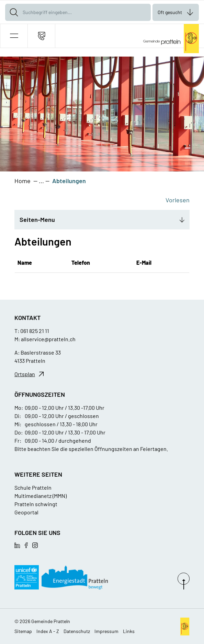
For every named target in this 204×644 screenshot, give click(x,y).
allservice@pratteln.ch (48, 339)
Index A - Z (48, 631)
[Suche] (14, 12)
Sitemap (23, 631)
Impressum (106, 631)
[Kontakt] (41, 36)
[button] (14, 36)
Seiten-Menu (37, 219)
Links (129, 631)
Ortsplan (25, 374)
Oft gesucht (170, 12)
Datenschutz (77, 631)
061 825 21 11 (35, 331)
